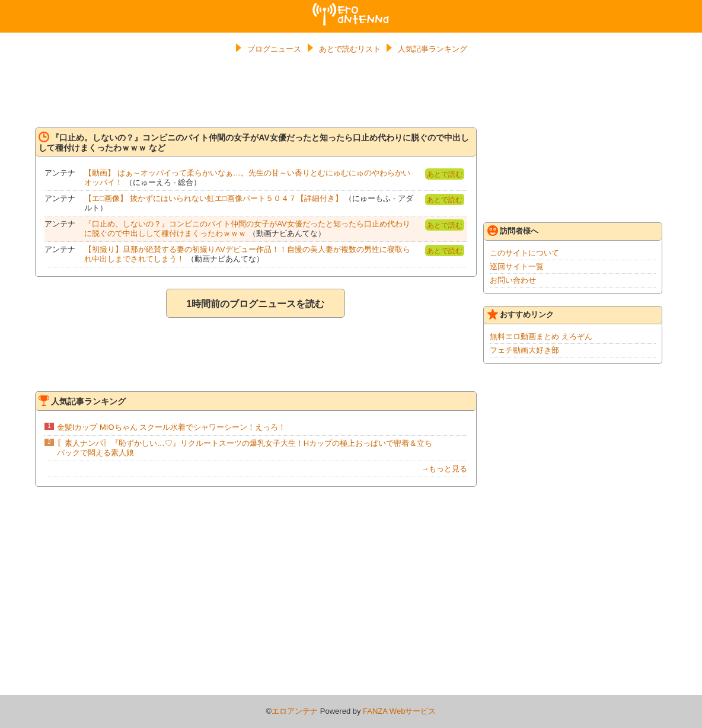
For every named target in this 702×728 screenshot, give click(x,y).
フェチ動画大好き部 (524, 350)
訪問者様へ (513, 231)
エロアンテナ (351, 8)
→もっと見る (444, 469)
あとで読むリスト (350, 49)
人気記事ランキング (433, 49)
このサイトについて (524, 253)
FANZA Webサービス (399, 711)
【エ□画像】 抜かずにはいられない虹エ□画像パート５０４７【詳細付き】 (213, 198)
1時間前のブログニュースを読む (255, 304)
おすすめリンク (521, 314)
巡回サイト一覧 (517, 266)
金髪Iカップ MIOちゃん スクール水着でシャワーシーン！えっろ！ (171, 427)
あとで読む (445, 174)
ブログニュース (274, 49)
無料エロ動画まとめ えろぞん (541, 336)
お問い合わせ (513, 280)
